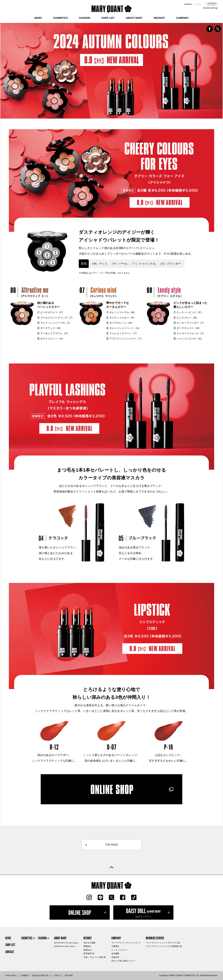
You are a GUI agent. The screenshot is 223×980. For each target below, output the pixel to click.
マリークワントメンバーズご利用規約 (162, 946)
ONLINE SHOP (209, 8)
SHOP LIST (108, 18)
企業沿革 (115, 957)
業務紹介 (87, 946)
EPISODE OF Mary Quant (64, 946)
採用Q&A (88, 950)
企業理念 (115, 946)
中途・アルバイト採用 (93, 957)
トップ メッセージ (119, 950)
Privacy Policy (11, 975)
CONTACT (212, 4)
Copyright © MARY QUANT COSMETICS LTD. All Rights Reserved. (188, 975)
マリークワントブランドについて (126, 943)
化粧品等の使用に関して (42, 975)
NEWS (38, 18)
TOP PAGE (111, 845)
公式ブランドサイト (143, 912)
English (199, 4)
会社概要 (115, 953)
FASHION (85, 18)
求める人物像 (89, 943)
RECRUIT (159, 18)
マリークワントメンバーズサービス (161, 943)
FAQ (56, 975)
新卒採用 (87, 953)
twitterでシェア (218, 29)
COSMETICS (60, 18)
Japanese (188, 4)
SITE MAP (69, 975)
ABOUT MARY (134, 18)
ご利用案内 (24, 975)
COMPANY (182, 18)
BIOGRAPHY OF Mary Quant (66, 943)
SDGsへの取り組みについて (123, 961)
